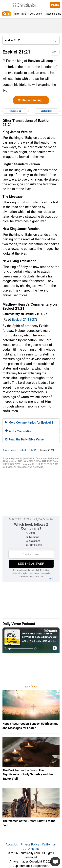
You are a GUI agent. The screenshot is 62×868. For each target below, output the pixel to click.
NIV (55, 52)
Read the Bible (54, 14)
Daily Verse (36, 14)
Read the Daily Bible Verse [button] (24, 439)
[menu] (4, 6)
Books (13, 450)
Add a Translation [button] (19, 431)
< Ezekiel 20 (16, 111)
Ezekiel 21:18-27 (24, 320)
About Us (12, 844)
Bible (5, 450)
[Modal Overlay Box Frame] (31, 549)
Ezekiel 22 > (46, 111)
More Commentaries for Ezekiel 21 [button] (30, 422)
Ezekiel (22, 450)
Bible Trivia (20, 14)
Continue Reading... (31, 100)
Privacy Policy (30, 844)
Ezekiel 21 (33, 450)
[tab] (31, 422)
